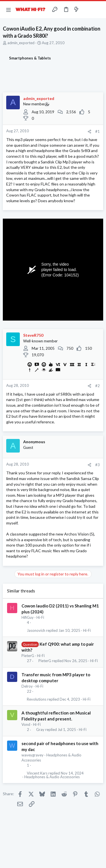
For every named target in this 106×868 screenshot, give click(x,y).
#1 (98, 131)
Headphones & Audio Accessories (52, 777)
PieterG (28, 656)
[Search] (98, 10)
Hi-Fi (40, 617)
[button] (8, 10)
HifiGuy (28, 617)
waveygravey (33, 755)
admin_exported (21, 43)
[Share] (89, 132)
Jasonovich (36, 631)
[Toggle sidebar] (87, 10)
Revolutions (37, 699)
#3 (98, 465)
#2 (98, 386)
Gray (40, 730)
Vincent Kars (37, 773)
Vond (26, 724)
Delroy (27, 686)
